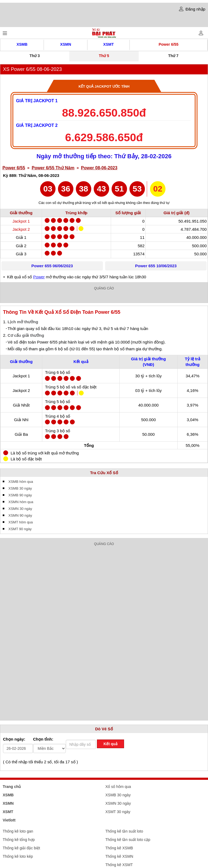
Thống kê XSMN (119, 856)
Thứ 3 (35, 56)
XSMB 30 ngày (20, 488)
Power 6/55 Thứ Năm (53, 168)
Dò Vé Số (104, 729)
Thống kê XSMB (119, 848)
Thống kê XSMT (119, 865)
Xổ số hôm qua (118, 787)
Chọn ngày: (14, 739)
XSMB (22, 44)
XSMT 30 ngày (118, 812)
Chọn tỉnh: (43, 739)
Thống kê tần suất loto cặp (128, 840)
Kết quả (110, 744)
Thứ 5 (104, 56)
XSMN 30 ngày (20, 509)
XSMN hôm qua (21, 502)
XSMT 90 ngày (20, 529)
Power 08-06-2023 (99, 168)
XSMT (108, 44)
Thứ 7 (173, 56)
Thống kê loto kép (18, 856)
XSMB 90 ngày (20, 495)
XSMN (66, 44)
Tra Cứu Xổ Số (104, 473)
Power (39, 277)
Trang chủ (12, 787)
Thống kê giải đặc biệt (21, 848)
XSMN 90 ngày (20, 515)
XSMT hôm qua (21, 522)
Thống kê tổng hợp (19, 840)
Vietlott (9, 820)
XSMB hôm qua (21, 482)
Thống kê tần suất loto (124, 831)
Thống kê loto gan (18, 831)
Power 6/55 (169, 44)
